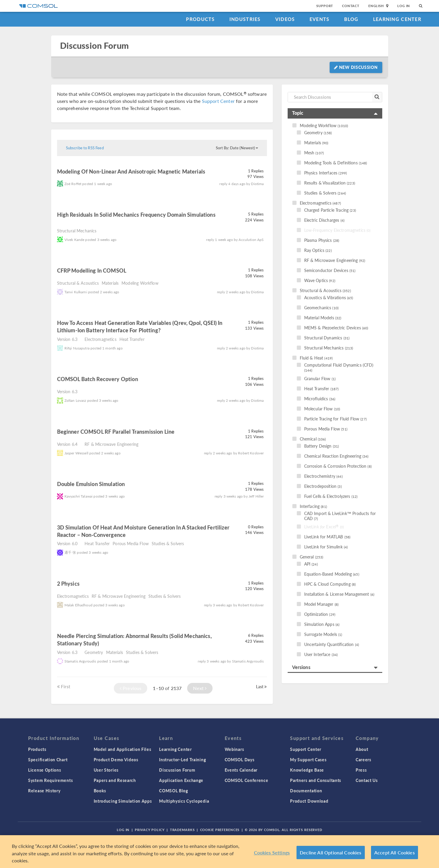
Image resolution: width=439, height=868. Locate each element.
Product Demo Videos (116, 759)
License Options (45, 770)
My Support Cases (308, 759)
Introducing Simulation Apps (123, 801)
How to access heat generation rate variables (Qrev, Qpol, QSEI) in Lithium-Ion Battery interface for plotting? (140, 326)
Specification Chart (48, 759)
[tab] (335, 113)
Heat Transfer (132, 339)
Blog (351, 19)
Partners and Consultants (316, 780)
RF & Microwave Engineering (111, 444)
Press (361, 770)
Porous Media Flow (131, 543)
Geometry (94, 652)
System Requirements (50, 780)
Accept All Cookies (395, 853)
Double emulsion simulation (92, 484)
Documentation (306, 791)
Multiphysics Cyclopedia (184, 801)
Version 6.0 (67, 543)
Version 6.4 (67, 444)
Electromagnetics (100, 339)
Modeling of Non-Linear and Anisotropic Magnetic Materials (131, 171)
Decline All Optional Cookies (331, 853)
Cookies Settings (272, 853)
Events (320, 19)
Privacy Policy (150, 830)
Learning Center (397, 19)
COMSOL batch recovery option (98, 379)
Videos (285, 19)
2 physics (68, 583)
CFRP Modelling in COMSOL (92, 270)
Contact (351, 6)
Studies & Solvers (168, 543)
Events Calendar (241, 770)
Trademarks (182, 830)
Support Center (218, 101)
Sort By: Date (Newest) (237, 148)
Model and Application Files (123, 749)
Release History (44, 791)
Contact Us (367, 780)
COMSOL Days (240, 759)
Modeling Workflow (140, 283)
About (362, 749)
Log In (404, 6)
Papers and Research (115, 780)
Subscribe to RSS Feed (85, 148)
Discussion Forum (94, 46)
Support (325, 6)
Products (200, 19)
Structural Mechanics (77, 231)
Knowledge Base (307, 770)
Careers (363, 759)
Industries (245, 19)
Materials (110, 283)
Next (200, 688)
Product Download (309, 801)
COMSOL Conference (247, 780)
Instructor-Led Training (182, 759)
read (213, 172)
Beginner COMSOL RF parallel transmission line (116, 431)
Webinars (234, 749)
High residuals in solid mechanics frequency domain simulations (136, 214)
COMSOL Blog (174, 791)
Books (100, 791)
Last (261, 686)
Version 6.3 (67, 339)
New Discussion (356, 67)
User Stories (106, 770)
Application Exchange (181, 780)
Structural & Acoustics (78, 283)
